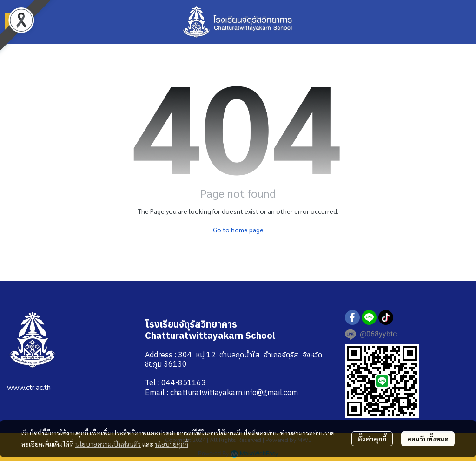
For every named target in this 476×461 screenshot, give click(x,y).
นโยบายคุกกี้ (172, 444)
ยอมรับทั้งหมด (428, 439)
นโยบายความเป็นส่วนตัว (108, 444)
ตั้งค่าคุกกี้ (372, 439)
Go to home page (238, 230)
